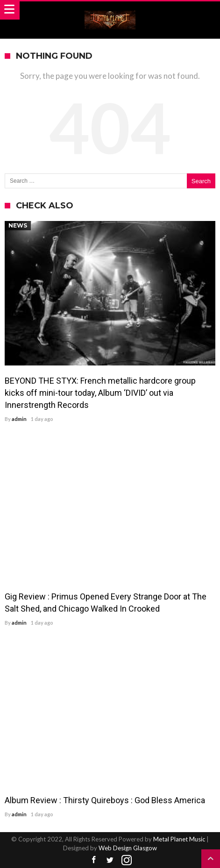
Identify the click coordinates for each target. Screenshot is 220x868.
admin (19, 419)
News (18, 225)
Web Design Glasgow (128, 848)
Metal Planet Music (179, 839)
